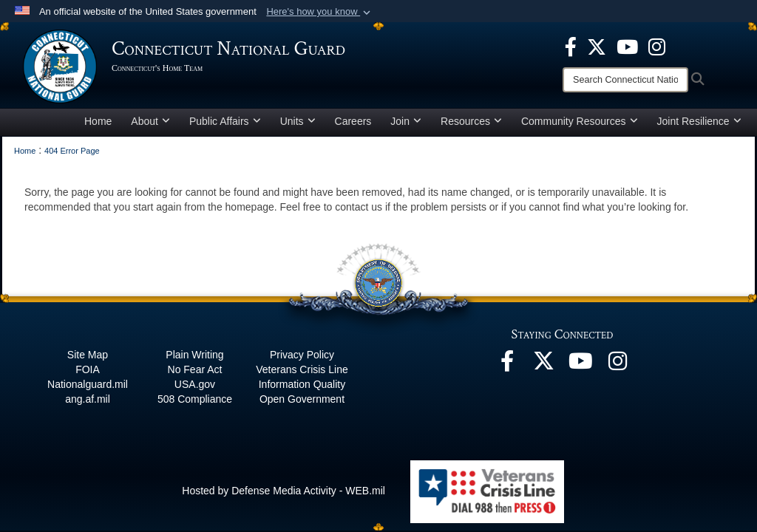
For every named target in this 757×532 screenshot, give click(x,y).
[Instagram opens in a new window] (657, 46)
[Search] (625, 80)
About (150, 121)
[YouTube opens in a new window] (627, 46)
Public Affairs (225, 121)
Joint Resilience (699, 121)
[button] (320, 12)
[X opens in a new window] (597, 46)
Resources (471, 121)
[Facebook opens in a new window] (571, 46)
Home (98, 121)
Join (406, 121)
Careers (353, 121)
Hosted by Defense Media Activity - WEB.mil (284, 491)
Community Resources (580, 121)
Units (298, 121)
